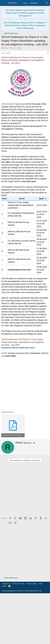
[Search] (47, 3)
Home (4, 635)
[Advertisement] (25, 75)
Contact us (6, 633)
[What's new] (42, 3)
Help (41, 633)
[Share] (48, 103)
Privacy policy (32, 633)
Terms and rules (18, 633)
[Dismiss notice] (46, 23)
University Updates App (16, 10)
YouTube (22, 13)
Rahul (6, 48)
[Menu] (4, 3)
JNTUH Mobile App (25, 28)
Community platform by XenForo (22, 640)
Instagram (32, 13)
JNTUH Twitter (20, 25)
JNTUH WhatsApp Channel (15, 23)
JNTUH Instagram (36, 25)
